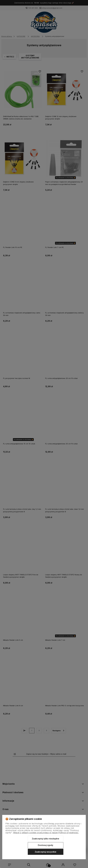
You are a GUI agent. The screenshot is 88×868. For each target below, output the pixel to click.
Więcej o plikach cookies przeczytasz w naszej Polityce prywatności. (46, 833)
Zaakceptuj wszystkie (46, 852)
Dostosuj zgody (46, 845)
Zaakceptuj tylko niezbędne (46, 839)
